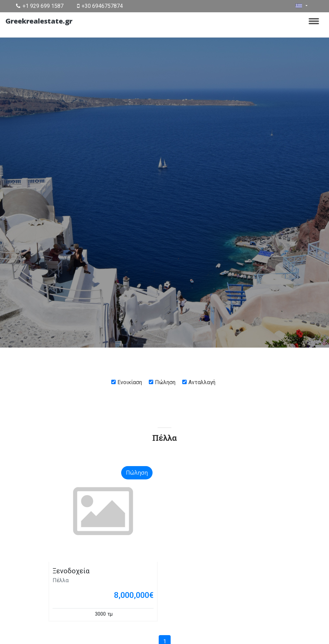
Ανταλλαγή (202, 382)
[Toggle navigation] (314, 21)
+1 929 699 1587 (40, 6)
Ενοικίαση (130, 382)
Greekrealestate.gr (39, 21)
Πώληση (165, 382)
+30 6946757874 (100, 6)
